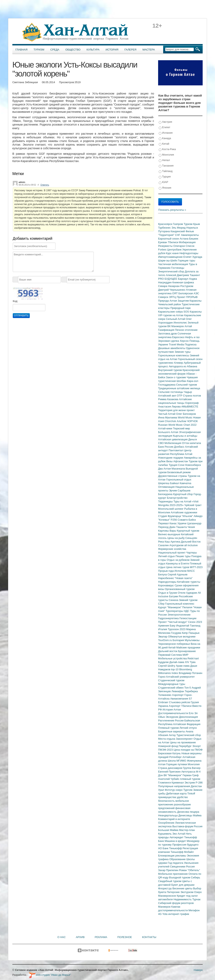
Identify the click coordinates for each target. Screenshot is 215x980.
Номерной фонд (168, 746)
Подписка (191, 344)
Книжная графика (183, 282)
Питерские (174, 892)
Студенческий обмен (171, 688)
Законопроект (185, 739)
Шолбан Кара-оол (187, 381)
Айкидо (198, 516)
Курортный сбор (183, 494)
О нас (62, 937)
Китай (164, 144)
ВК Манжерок (176, 326)
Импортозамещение (171, 257)
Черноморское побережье (174, 644)
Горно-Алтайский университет (176, 677)
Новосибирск (193, 465)
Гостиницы (178, 268)
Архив (80, 937)
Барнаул (184, 279)
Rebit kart (193, 658)
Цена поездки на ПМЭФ (188, 750)
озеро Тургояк (184, 790)
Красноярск (166, 224)
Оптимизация (167, 487)
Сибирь (195, 877)
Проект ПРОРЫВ (187, 297)
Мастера (149, 50)
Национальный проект (172, 553)
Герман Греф (191, 775)
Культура (93, 50)
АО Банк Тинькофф (170, 848)
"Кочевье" (164, 520)
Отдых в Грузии (168, 593)
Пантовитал (176, 450)
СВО (161, 443)
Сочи (182, 465)
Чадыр (188, 392)
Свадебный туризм (170, 881)
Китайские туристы (189, 582)
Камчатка (186, 483)
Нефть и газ (192, 337)
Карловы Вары (168, 531)
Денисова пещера (188, 812)
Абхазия (163, 735)
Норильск (192, 228)
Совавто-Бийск (187, 520)
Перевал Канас (168, 523)
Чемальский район (170, 304)
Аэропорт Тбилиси (181, 706)
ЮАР (163, 182)
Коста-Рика (167, 149)
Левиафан (178, 691)
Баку (173, 626)
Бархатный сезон (169, 239)
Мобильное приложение (173, 874)
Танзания (166, 166)
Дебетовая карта (177, 794)
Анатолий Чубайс (169, 779)
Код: (15, 301)
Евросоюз (179, 337)
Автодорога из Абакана (183, 366)
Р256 (174, 520)
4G (160, 914)
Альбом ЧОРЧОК (187, 421)
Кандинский (178, 231)
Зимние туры (183, 352)
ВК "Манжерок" (173, 775)
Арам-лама (183, 666)
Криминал (178, 783)
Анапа (189, 731)
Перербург (186, 746)
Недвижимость (183, 899)
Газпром (178, 224)
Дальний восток (168, 651)
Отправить (21, 316)
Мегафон (194, 910)
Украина (163, 706)
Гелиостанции (188, 618)
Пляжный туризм (169, 728)
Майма (197, 815)
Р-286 (199, 783)
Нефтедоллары (189, 253)
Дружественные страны (173, 476)
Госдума (177, 633)
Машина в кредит (176, 841)
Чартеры (192, 553)
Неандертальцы (168, 815)
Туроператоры (175, 611)
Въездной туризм (180, 877)
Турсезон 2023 (177, 629)
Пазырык (194, 633)
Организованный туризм (180, 589)
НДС (187, 611)
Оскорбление (167, 823)
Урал (161, 790)
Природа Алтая (168, 301)
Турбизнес (165, 228)
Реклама (101, 937)
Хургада (197, 257)
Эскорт (197, 746)
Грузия (195, 702)
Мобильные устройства (173, 658)
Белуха (163, 574)
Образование (178, 859)
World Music (186, 417)
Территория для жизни (172, 410)
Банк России (166, 447)
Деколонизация (188, 717)
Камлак (176, 907)
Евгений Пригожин (170, 772)
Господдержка (167, 385)
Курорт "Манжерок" (170, 607)
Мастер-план (187, 830)
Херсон (185, 341)
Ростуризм (187, 286)
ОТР (180, 396)
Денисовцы (186, 815)
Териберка (191, 691)
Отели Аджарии (188, 593)
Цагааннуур (194, 523)
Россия (190, 867)
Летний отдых (167, 556)
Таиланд (195, 626)
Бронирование (187, 651)
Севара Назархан (169, 286)
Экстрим (190, 783)
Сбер (162, 604)
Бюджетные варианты (172, 731)
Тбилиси (173, 242)
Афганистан (181, 461)
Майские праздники (188, 647)
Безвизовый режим (179, 472)
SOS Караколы (193, 312)
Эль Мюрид (179, 228)
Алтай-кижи (166, 428)
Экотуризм (187, 892)
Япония (165, 188)
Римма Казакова (169, 399)
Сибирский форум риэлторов (176, 903)
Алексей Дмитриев (178, 275)
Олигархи (179, 246)
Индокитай (183, 626)
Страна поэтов (192, 396)
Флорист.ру (165, 888)
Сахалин (164, 545)
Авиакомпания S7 (181, 699)
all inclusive (191, 545)
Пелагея (188, 607)
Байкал (175, 483)
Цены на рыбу (176, 538)
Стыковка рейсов (180, 702)
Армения (164, 626)
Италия (163, 629)
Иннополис (181, 323)
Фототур (170, 790)
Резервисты (166, 246)
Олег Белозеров (186, 414)
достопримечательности (173, 910)
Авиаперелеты (190, 235)
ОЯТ (175, 293)
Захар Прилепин (169, 870)
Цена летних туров (178, 567)
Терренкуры (166, 501)
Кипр (185, 633)
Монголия (166, 155)
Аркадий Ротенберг (170, 757)
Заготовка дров (168, 334)
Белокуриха (166, 494)
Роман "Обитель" (189, 870)
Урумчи (182, 523)
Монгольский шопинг (171, 509)
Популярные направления (174, 786)
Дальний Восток (191, 542)
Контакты (149, 937)
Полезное (125, 937)
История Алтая (172, 710)
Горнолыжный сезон (190, 359)
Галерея (130, 50)
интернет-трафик (179, 914)
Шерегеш (164, 483)
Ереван (163, 242)
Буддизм (164, 662)
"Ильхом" (188, 516)
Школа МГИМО (177, 761)
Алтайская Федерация (187, 724)
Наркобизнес (166, 578)
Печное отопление (186, 330)
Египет (164, 127)
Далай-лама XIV (180, 662)
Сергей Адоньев (178, 574)
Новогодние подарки (171, 458)
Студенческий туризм (171, 680)
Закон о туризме (176, 377)
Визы (170, 461)
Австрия (165, 122)
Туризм (39, 50)
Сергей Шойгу (167, 666)
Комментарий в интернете (174, 819)
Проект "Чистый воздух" (173, 622)
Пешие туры (183, 556)
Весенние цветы (183, 888)
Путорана (164, 231)
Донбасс (180, 447)
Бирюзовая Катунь (170, 753)
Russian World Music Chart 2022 (177, 425)
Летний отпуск (188, 728)
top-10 (175, 669)
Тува (193, 662)
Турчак (196, 899)
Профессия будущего (185, 845)
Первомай (165, 655)
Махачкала (179, 469)
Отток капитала (192, 443)
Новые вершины (191, 753)
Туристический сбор (189, 735)
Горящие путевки (177, 764)
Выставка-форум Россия (187, 826)
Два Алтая (165, 469)
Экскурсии (172, 717)
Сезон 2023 (195, 622)
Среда (55, 50)
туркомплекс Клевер (171, 363)
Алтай (188, 326)
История (112, 50)
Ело (191, 713)
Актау (173, 735)
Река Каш (164, 542)
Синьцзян (191, 538)
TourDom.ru (165, 640)
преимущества (167, 797)
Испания (166, 133)
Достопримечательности (173, 713)
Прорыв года (166, 571)
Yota (165, 914)
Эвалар (163, 637)
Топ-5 (188, 688)
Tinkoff (191, 794)
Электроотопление (179, 615)
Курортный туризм (188, 531)
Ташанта (182, 527)
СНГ (178, 235)
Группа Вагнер (192, 768)
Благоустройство (177, 498)
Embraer (163, 702)
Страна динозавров (170, 768)
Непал (164, 160)
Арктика (176, 542)
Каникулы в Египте (178, 564)
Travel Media (177, 344)
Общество (73, 50)
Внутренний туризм (170, 370)
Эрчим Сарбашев (180, 491)
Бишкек (194, 239)
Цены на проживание (183, 742)
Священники (178, 867)
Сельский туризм (187, 385)
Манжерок (165, 907)
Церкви (163, 863)
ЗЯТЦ (173, 297)
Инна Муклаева (168, 417)
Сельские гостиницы (171, 392)
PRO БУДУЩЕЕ (168, 279)
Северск (164, 297)
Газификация (167, 330)
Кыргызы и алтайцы (185, 436)
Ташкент (195, 275)
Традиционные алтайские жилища (179, 388)
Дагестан (196, 786)
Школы (191, 859)
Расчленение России (171, 720)
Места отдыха (167, 739)
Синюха (174, 600)
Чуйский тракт (193, 505)
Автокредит (177, 837)
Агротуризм (177, 545)
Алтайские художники (184, 512)
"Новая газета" (184, 578)
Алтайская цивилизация (173, 439)
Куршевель (165, 834)
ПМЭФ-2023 (166, 750)
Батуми (174, 596)
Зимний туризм (188, 600)
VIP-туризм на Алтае (171, 315)
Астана (184, 239)
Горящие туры (187, 261)
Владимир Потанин (191, 673)
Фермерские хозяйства (172, 549)
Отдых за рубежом (178, 560)
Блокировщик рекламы (172, 856)
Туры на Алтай (183, 501)
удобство (182, 797)
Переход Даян (167, 527)
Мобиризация (187, 242)
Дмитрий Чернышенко (172, 290)
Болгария (179, 640)
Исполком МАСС (185, 571)
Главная (21, 50)
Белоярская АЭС (189, 293)
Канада (165, 138)
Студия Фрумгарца (170, 516)
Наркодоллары (168, 582)
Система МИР (180, 655)
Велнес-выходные (170, 534)
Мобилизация (173, 443)
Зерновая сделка (169, 341)
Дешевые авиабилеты (172, 348)
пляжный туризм (190, 779)
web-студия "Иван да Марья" (50, 975)
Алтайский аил (168, 396)
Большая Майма (169, 830)
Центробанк (175, 250)
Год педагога (176, 863)
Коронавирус (166, 585)
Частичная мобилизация (173, 264)
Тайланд (166, 171)
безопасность (167, 801)
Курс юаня (173, 253)
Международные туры (172, 684)
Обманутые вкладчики (182, 637)
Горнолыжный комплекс (180, 604)
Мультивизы (192, 640)
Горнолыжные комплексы (174, 355)
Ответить (45, 185)
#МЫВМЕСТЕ (190, 407)
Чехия (191, 527)
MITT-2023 (196, 567)
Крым (196, 224)
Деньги (193, 439)
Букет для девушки (183, 885)
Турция (165, 177)
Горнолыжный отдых (179, 480)
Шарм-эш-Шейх (168, 261)
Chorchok (171, 421)
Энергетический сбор (171, 271)
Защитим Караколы (189, 301)
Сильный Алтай (176, 319)
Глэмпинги (165, 783)
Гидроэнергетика (169, 618)
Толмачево (165, 695)
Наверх (198, 970)
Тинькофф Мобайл (182, 852)
